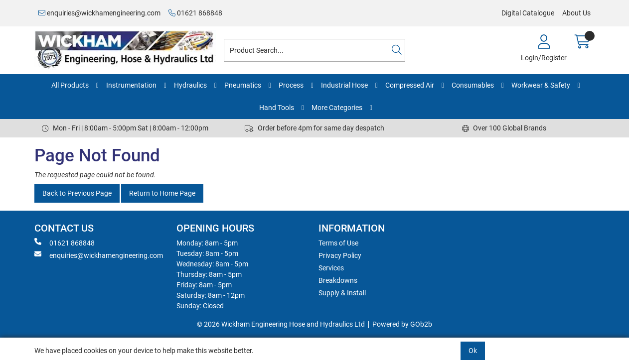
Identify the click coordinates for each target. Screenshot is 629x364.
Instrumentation (131, 85)
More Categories (337, 108)
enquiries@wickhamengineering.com (99, 13)
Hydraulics (190, 85)
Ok (473, 351)
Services (331, 268)
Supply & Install (342, 293)
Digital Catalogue (528, 13)
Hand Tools (277, 108)
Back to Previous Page (77, 193)
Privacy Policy (340, 255)
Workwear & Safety (541, 85)
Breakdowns (338, 280)
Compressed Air (410, 85)
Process (291, 85)
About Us (576, 13)
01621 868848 (195, 13)
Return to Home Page (162, 193)
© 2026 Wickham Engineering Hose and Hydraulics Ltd (281, 324)
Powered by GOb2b (402, 324)
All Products (70, 85)
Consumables (473, 85)
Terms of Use (338, 243)
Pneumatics (243, 85)
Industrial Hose (344, 85)
